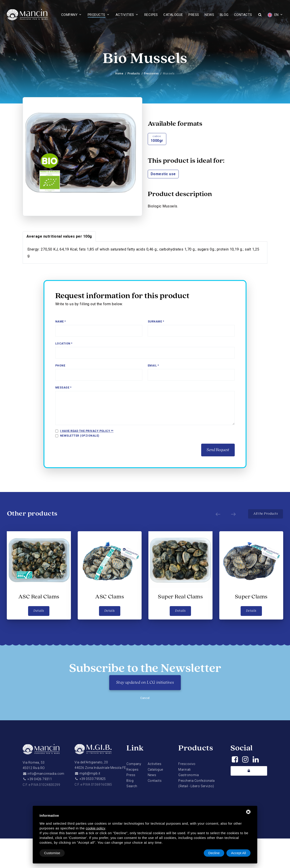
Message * (63, 388)
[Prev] (218, 514)
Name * (61, 322)
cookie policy (96, 828)
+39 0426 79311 (40, 779)
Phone (60, 366)
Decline (214, 853)
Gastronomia (188, 775)
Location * (64, 344)
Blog (224, 15)
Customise (52, 853)
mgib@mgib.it (90, 773)
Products (97, 15)
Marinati (184, 770)
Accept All (239, 853)
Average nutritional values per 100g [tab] (59, 236)
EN (273, 15)
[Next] (233, 514)
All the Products (266, 514)
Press (194, 15)
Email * (153, 366)
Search (132, 786)
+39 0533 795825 (93, 779)
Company (69, 15)
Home (119, 74)
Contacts (243, 15)
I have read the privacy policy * (86, 431)
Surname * (156, 322)
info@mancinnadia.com (46, 774)
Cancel (145, 698)
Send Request (218, 450)
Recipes (151, 15)
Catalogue (173, 15)
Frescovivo (151, 74)
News (209, 15)
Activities (125, 15)
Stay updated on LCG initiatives (145, 683)
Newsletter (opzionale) (80, 436)
